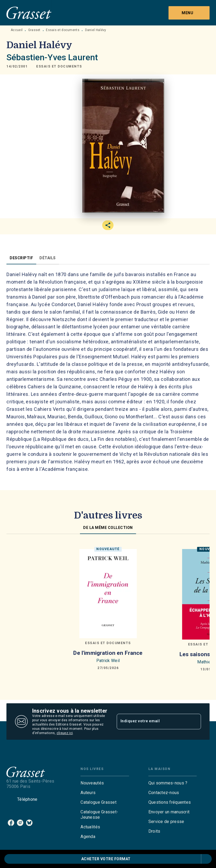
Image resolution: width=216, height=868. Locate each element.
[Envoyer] (195, 722)
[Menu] (189, 13)
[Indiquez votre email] (152, 722)
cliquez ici (65, 733)
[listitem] (11, 823)
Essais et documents (63, 30)
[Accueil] (29, 13)
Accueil (17, 30)
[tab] (21, 258)
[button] (59, 66)
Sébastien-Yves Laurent (52, 57)
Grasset (34, 30)
